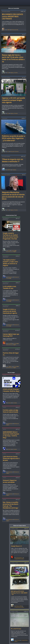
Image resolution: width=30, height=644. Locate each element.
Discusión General (6, 11)
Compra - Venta (14, 529)
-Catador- (10, 366)
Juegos (4, 376)
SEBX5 (9, 30)
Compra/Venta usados (19, 559)
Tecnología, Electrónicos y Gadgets (11, 251)
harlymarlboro (19, 558)
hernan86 (10, 343)
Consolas (15, 403)
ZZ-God (18, 640)
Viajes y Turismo (14, 73)
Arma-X (10, 403)
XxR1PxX (9, 170)
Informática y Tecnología (6, 219)
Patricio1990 (19, 606)
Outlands (14, 170)
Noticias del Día (15, 30)
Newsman (10, 277)
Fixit (8, 73)
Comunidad (5, 118)
